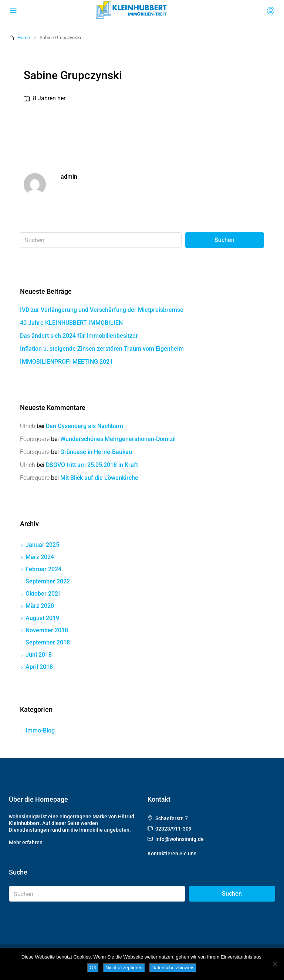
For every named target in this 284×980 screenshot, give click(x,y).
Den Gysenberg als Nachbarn (84, 426)
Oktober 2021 (43, 594)
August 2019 (42, 618)
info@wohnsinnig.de (180, 839)
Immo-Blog (40, 730)
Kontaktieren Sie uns (172, 853)
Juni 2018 (39, 655)
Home (24, 38)
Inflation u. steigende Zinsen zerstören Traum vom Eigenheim (102, 349)
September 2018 (48, 642)
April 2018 (39, 667)
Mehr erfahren (26, 842)
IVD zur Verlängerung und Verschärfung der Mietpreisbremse (102, 310)
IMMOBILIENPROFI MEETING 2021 (66, 362)
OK (93, 968)
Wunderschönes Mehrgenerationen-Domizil (118, 439)
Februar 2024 (43, 569)
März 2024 (40, 557)
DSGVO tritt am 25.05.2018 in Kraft (92, 465)
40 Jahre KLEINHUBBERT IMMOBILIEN (71, 323)
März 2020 (40, 606)
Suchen (224, 240)
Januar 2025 (42, 545)
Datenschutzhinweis (173, 968)
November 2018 (47, 630)
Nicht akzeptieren (124, 968)
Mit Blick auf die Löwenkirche (99, 478)
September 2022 (48, 581)
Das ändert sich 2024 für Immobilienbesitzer (79, 336)
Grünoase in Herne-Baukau (96, 452)
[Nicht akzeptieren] (275, 964)
